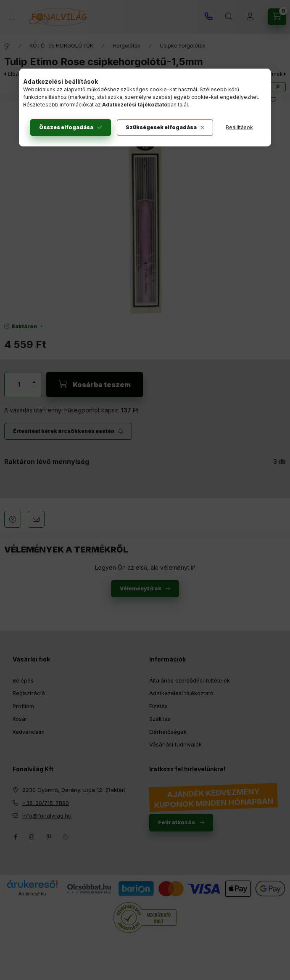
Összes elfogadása (66, 127)
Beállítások (239, 127)
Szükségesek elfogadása (161, 127)
